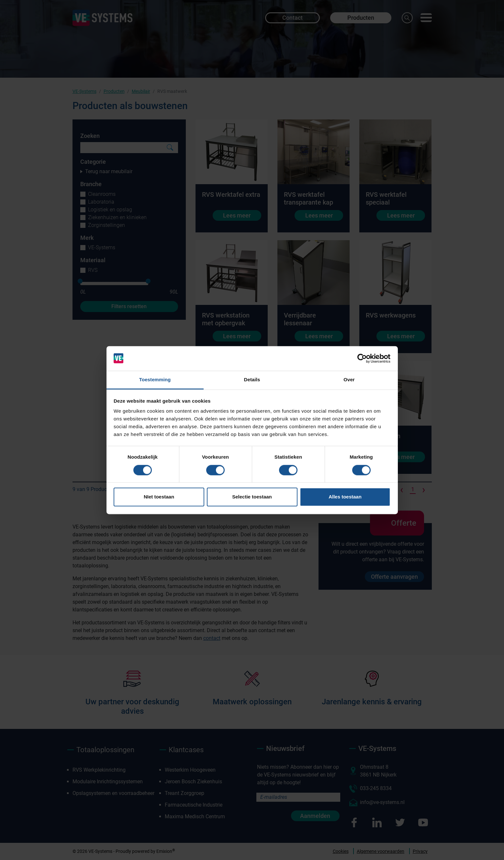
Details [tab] (252, 380)
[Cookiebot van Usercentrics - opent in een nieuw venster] (362, 358)
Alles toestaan (345, 497)
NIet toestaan (159, 497)
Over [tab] (349, 380)
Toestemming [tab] (155, 380)
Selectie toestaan (252, 497)
